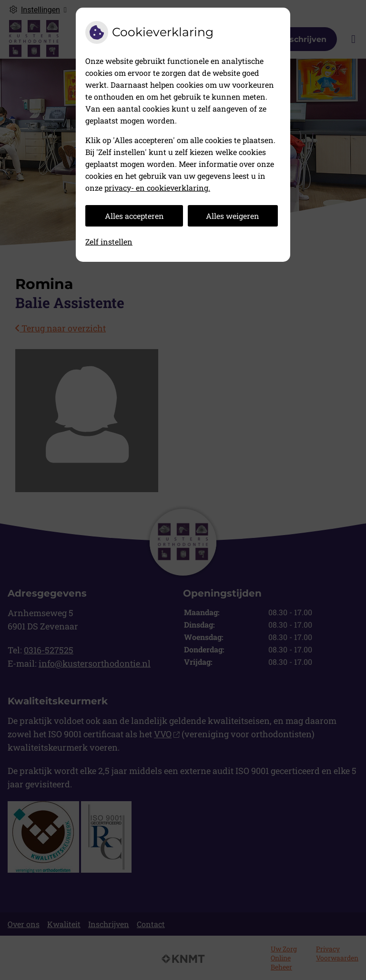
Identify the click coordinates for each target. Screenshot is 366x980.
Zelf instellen (109, 242)
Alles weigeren (233, 216)
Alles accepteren (134, 216)
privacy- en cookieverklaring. (157, 188)
